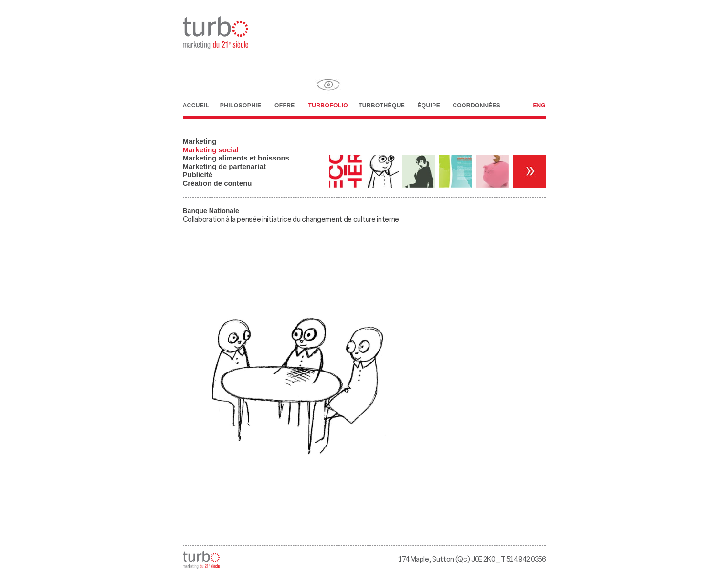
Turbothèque (382, 90)
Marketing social (211, 150)
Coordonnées (476, 90)
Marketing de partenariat (224, 166)
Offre (285, 90)
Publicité (198, 175)
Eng (539, 106)
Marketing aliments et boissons (236, 158)
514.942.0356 (526, 559)
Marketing (200, 141)
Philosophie (241, 90)
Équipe (429, 91)
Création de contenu (217, 183)
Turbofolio (328, 90)
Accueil (196, 90)
